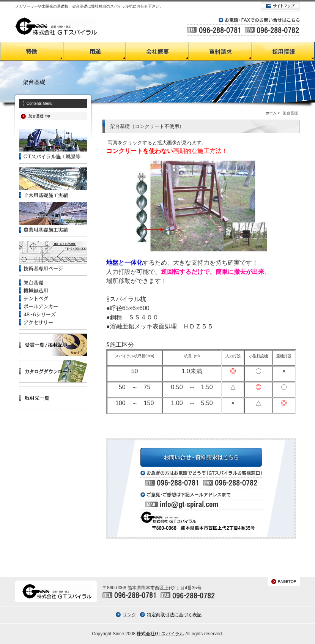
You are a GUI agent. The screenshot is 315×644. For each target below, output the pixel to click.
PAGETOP (284, 582)
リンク (129, 615)
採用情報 (283, 51)
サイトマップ (280, 6)
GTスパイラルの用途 (94, 51)
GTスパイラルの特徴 (31, 51)
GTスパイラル (56, 26)
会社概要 (157, 51)
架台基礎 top (39, 116)
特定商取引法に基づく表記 (174, 615)
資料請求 (220, 51)
